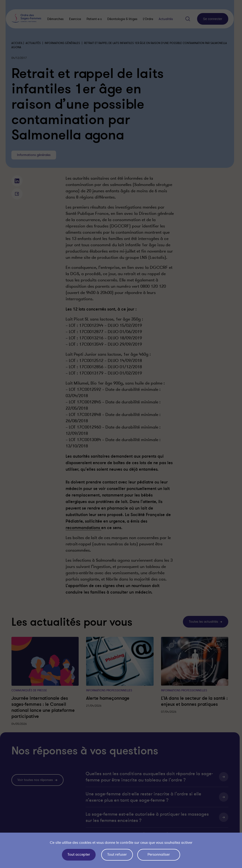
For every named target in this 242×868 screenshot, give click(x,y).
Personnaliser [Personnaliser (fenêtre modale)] (159, 854)
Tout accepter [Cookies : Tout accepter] (79, 854)
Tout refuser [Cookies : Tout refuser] (117, 854)
